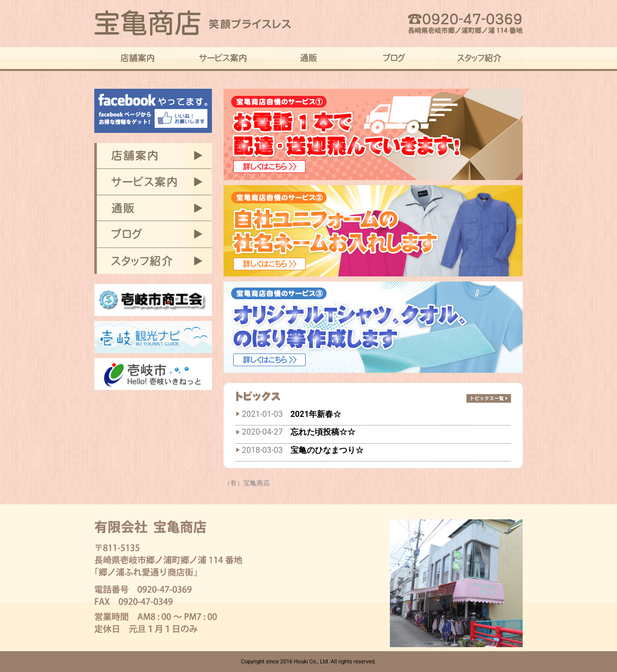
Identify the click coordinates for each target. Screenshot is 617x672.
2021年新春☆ (316, 414)
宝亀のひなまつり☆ (327, 450)
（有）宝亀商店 (247, 483)
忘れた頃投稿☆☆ (323, 432)
